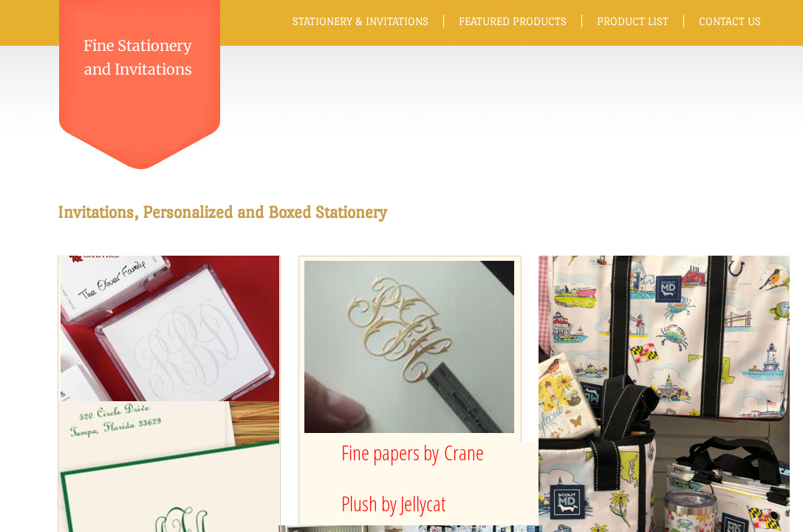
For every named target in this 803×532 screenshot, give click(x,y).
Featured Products (513, 21)
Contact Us (730, 21)
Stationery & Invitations (361, 21)
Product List (633, 21)
